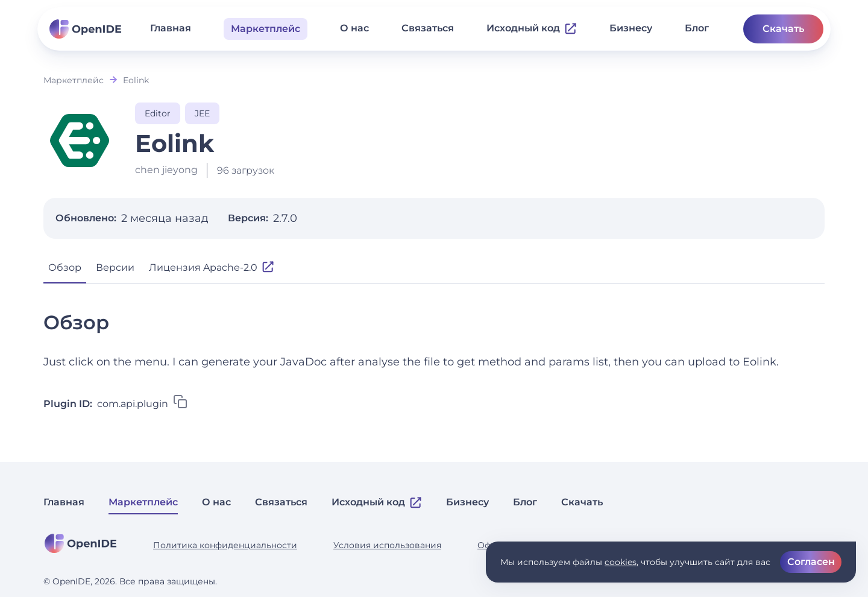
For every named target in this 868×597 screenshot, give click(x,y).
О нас (354, 28)
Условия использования (387, 545)
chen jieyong (166, 170)
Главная (171, 28)
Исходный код (532, 28)
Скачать (783, 29)
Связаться (428, 28)
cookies (621, 562)
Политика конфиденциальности (225, 545)
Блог (697, 28)
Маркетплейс (74, 80)
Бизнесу (631, 28)
